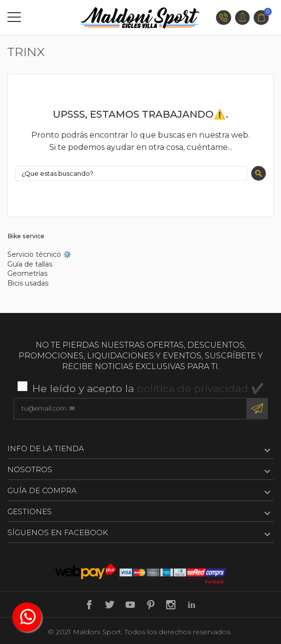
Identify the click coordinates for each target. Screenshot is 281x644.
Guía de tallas (30, 264)
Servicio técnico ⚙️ (39, 254)
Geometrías (27, 273)
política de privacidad (193, 388)
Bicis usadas (28, 283)
